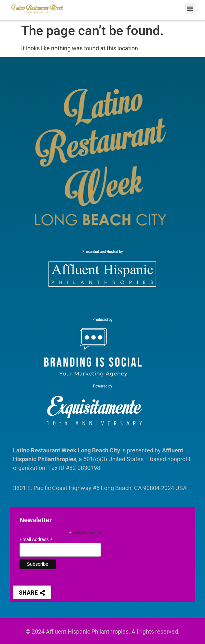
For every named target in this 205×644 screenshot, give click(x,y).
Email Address (36, 539)
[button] (190, 9)
